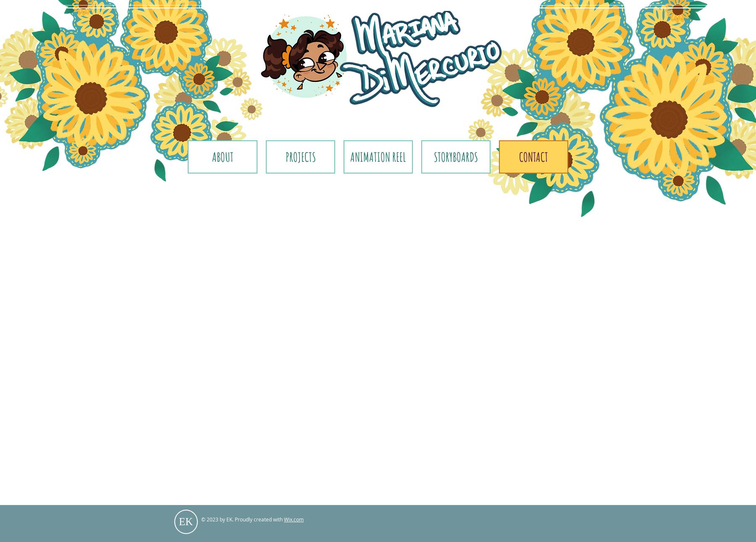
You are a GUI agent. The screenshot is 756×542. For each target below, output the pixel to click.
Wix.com (294, 519)
